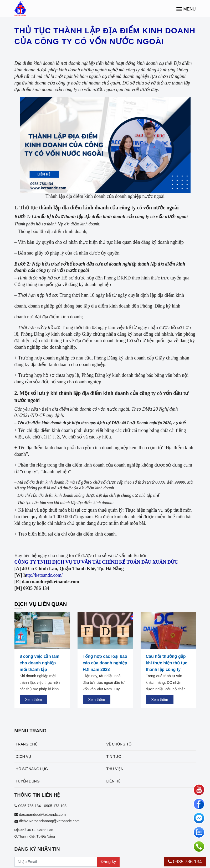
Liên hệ (113, 781)
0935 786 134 (185, 862)
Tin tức (114, 756)
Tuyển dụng (28, 781)
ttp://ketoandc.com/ (44, 575)
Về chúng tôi (120, 744)
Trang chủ (27, 744)
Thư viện (115, 769)
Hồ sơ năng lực (32, 769)
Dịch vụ (24, 756)
